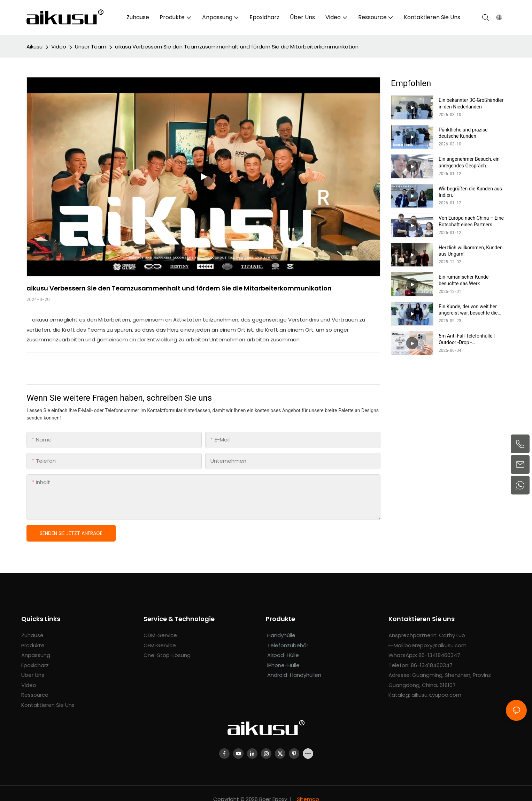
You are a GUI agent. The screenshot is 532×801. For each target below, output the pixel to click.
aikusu (34, 47)
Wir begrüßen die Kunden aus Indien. (470, 192)
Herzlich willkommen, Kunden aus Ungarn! (471, 251)
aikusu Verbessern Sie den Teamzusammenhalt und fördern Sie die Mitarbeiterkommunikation (237, 47)
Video (59, 47)
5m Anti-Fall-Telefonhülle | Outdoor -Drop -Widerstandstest (467, 339)
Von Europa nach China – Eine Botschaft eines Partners (471, 221)
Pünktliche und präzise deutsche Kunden (463, 133)
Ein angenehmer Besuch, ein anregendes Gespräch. (469, 162)
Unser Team (91, 47)
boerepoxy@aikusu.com (435, 645)
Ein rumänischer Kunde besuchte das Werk (464, 280)
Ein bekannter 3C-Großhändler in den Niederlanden (471, 103)
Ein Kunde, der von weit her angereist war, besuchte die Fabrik (468, 310)
